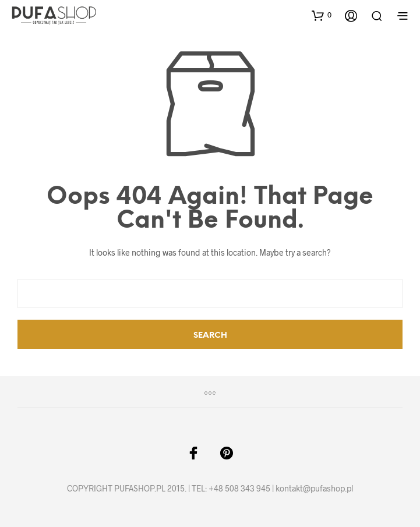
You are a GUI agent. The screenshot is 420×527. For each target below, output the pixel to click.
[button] (322, 15)
